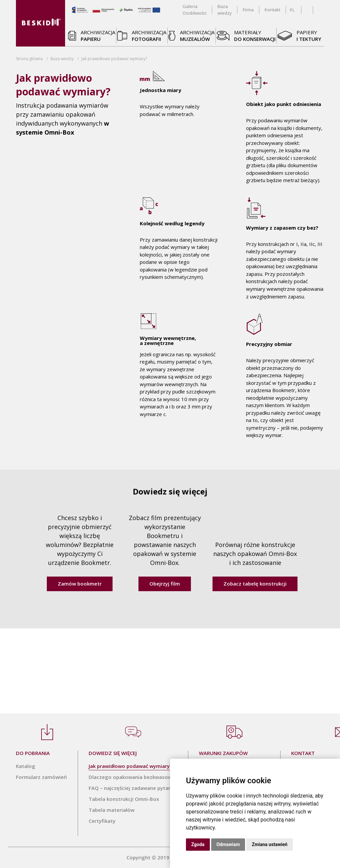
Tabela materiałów (112, 810)
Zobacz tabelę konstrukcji (255, 584)
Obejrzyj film (165, 584)
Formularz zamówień (42, 777)
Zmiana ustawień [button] (269, 844)
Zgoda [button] (198, 844)
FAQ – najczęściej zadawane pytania (132, 788)
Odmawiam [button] (228, 844)
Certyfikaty (102, 821)
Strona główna (29, 59)
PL (292, 10)
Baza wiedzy (62, 59)
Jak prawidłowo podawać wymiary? (130, 766)
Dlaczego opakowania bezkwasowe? (133, 777)
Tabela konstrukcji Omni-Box (124, 799)
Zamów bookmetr (80, 584)
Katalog (26, 766)
